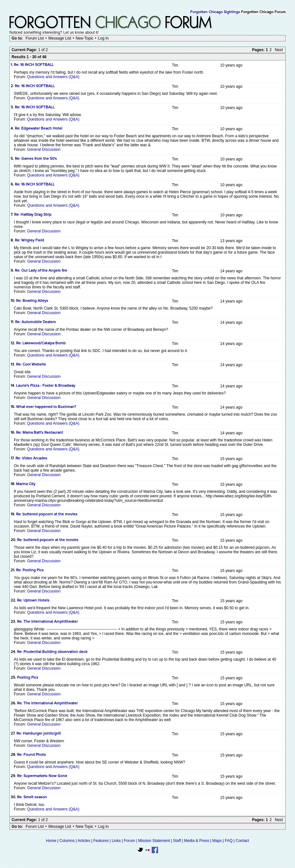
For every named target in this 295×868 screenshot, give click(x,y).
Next (279, 50)
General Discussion (44, 149)
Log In (103, 38)
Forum (130, 841)
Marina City (26, 484)
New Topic (84, 38)
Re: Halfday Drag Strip (33, 215)
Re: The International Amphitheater (47, 622)
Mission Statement (154, 841)
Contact (242, 841)
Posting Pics (28, 678)
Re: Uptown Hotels (33, 601)
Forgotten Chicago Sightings (215, 12)
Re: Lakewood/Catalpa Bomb (41, 343)
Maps (217, 841)
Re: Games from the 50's (36, 159)
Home (51, 841)
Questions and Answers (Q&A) (53, 77)
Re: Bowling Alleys (32, 301)
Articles (84, 841)
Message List (60, 38)
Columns (67, 841)
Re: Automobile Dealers (36, 322)
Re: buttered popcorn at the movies (47, 514)
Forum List (35, 38)
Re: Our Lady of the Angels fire (41, 271)
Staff (177, 841)
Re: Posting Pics (30, 570)
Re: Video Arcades (31, 458)
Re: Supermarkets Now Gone (42, 776)
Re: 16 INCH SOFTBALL (34, 65)
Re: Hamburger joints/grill (39, 734)
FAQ (229, 841)
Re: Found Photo (31, 755)
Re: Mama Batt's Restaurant (40, 433)
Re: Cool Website (31, 365)
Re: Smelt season (32, 797)
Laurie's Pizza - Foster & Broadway (46, 386)
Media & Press (197, 841)
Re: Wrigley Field (29, 240)
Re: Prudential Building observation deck (52, 652)
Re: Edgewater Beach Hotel (39, 129)
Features (101, 841)
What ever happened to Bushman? (46, 407)
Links (116, 841)
